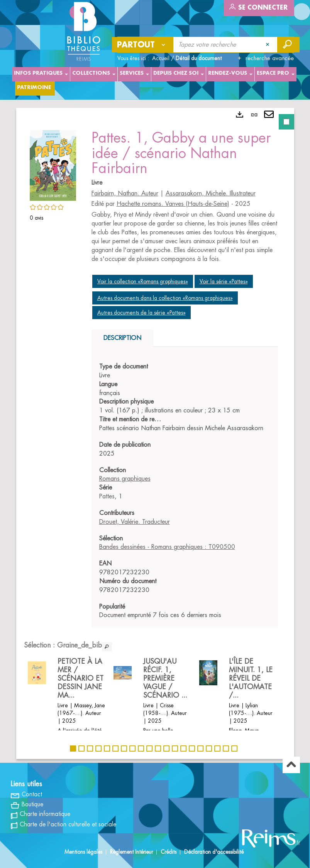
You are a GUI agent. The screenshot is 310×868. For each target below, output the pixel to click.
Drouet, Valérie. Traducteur (135, 522)
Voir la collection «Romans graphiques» (143, 281)
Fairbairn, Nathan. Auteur (125, 193)
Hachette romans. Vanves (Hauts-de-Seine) (173, 204)
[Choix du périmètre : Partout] (143, 45)
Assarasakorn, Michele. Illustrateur (211, 193)
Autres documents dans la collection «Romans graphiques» (165, 298)
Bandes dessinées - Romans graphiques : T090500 (167, 547)
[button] (53, 164)
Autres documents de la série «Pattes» (141, 313)
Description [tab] (122, 338)
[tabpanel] (155, 433)
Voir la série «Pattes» (224, 281)
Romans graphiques (125, 479)
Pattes (107, 496)
